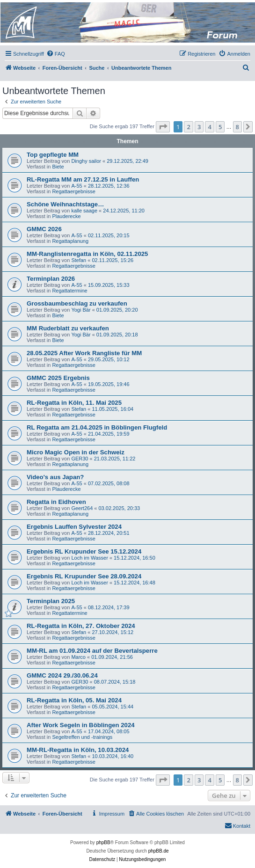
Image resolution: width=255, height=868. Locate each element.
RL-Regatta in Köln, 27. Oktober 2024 (81, 626)
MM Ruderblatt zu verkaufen (68, 328)
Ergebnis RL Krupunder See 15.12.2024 (84, 551)
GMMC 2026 (44, 229)
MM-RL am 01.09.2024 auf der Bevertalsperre (92, 651)
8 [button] (237, 127)
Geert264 (82, 508)
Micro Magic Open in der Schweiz (76, 452)
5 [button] (220, 127)
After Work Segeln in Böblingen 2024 (81, 725)
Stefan (79, 260)
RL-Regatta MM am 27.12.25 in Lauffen (83, 179)
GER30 (80, 459)
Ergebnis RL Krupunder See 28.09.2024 (84, 576)
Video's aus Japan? (55, 477)
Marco (78, 657)
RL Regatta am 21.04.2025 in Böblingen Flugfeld (97, 427)
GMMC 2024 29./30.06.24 (62, 675)
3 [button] (199, 127)
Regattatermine (69, 291)
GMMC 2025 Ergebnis (58, 378)
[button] (163, 127)
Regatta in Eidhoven (56, 502)
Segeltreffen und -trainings (82, 737)
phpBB (103, 842)
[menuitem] (56, 54)
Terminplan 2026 (51, 279)
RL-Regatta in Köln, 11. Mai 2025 (74, 403)
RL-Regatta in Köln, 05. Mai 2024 (74, 700)
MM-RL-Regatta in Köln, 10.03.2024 (78, 750)
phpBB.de (159, 851)
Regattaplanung (70, 241)
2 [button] (188, 127)
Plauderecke (66, 216)
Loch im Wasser (89, 558)
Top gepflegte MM (53, 155)
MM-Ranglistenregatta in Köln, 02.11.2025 (87, 254)
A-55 (76, 186)
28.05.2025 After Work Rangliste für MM (84, 353)
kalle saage (84, 211)
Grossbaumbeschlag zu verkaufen (77, 303)
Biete (58, 167)
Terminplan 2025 (51, 601)
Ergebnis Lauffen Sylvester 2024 (74, 527)
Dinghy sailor (86, 161)
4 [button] (209, 127)
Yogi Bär (81, 310)
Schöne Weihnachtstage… (65, 204)
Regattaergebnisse (73, 191)
